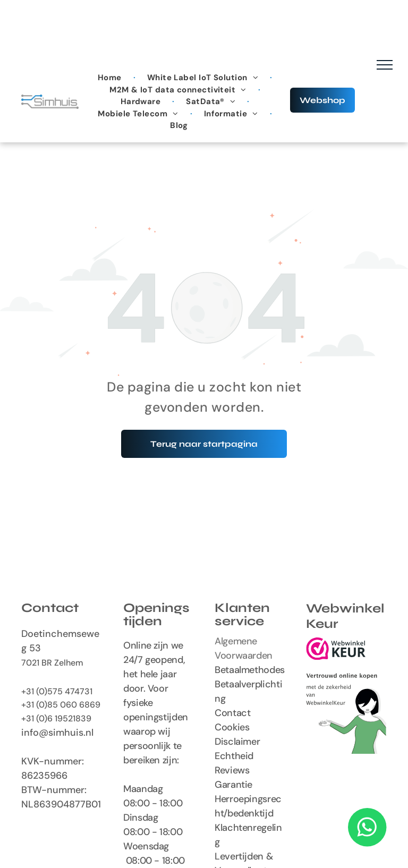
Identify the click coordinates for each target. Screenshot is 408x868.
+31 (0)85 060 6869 (61, 705)
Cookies (232, 727)
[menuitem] (111, 78)
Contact (232, 713)
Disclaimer (237, 742)
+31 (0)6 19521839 (56, 718)
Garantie (233, 785)
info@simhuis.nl (57, 733)
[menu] (385, 65)
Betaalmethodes (250, 670)
